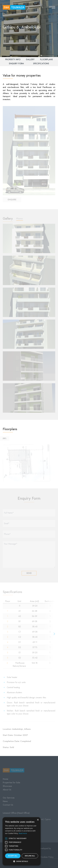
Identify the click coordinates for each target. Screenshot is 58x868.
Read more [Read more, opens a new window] (23, 833)
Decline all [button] (30, 856)
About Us (7, 790)
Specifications (41, 64)
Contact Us (8, 805)
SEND (29, 573)
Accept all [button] (13, 856)
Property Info (13, 59)
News (5, 801)
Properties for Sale (11, 783)
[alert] (22, 841)
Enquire (12, 200)
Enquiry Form (16, 64)
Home (5, 779)
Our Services (9, 798)
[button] (22, 861)
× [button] (38, 820)
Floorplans (46, 59)
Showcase (7, 786)
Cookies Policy (47, 857)
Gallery (30, 59)
